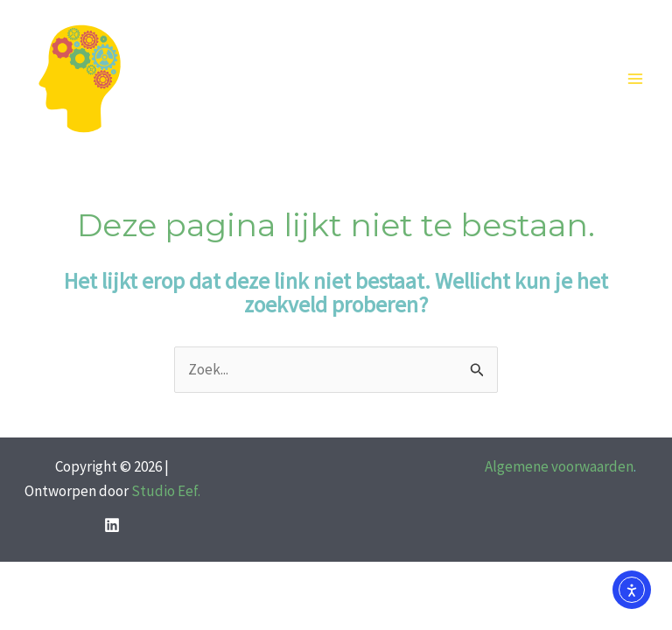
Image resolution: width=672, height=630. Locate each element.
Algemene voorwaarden (559, 466)
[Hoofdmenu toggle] (635, 80)
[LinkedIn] (112, 525)
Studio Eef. (166, 491)
